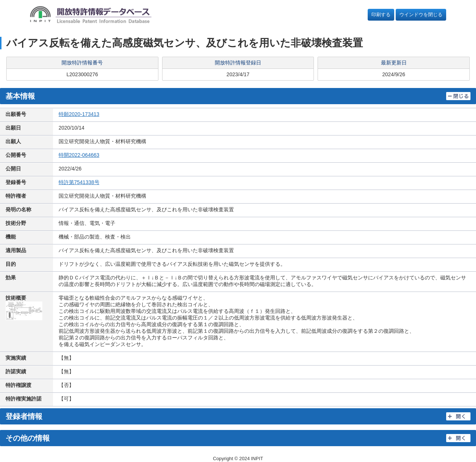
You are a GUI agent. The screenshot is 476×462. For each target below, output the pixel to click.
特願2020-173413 (79, 114)
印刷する (381, 15)
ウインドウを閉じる (421, 15)
